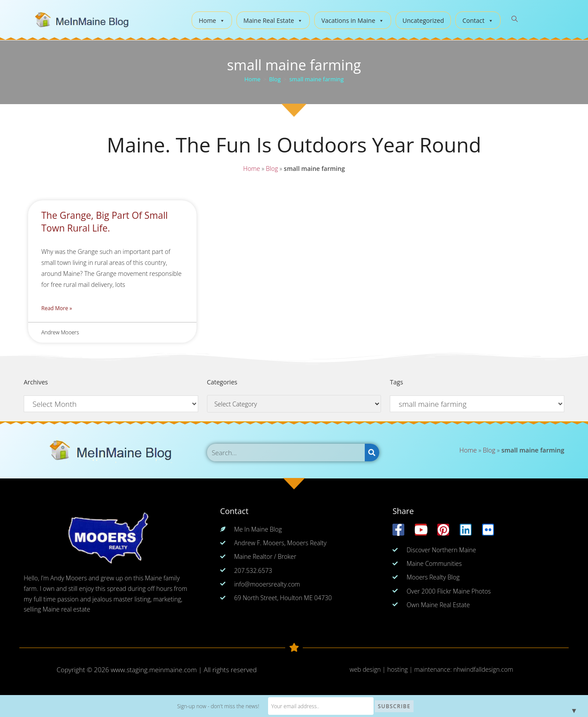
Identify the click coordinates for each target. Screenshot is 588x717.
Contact (478, 20)
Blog (272, 168)
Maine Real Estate (273, 20)
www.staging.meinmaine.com (154, 670)
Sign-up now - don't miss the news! (218, 706)
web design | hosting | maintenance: (401, 669)
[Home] (252, 79)
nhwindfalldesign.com (483, 669)
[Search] (372, 453)
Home (212, 20)
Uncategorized (423, 20)
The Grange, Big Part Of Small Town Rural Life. (105, 222)
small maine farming (316, 79)
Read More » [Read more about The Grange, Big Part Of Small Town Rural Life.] (57, 308)
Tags (396, 382)
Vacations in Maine (353, 20)
